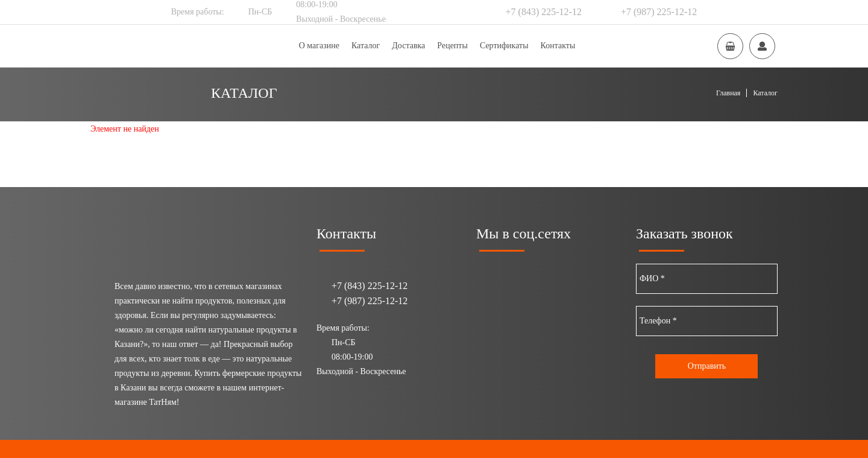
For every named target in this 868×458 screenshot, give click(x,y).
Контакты (558, 46)
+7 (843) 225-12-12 (544, 12)
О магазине (319, 46)
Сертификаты (504, 46)
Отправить (707, 366)
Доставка (408, 46)
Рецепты (452, 46)
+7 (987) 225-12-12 (659, 12)
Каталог (366, 46)
